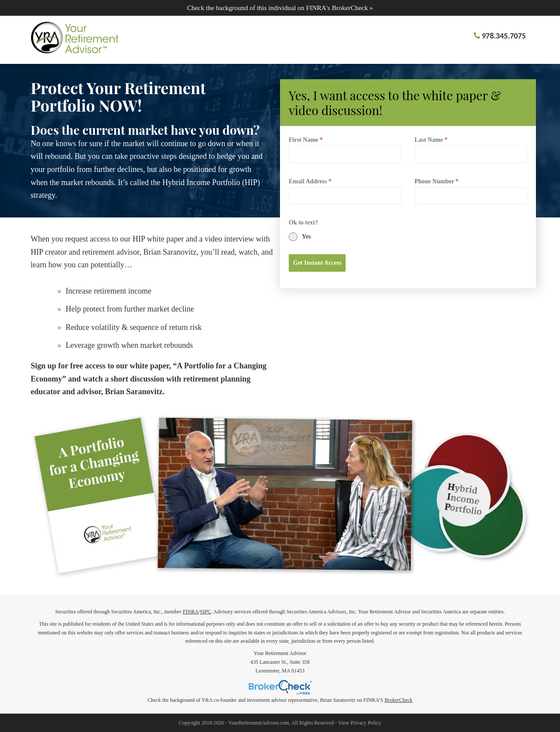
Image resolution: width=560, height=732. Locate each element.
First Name (306, 140)
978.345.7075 (504, 36)
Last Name (431, 140)
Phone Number (437, 181)
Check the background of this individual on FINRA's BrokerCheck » (280, 8)
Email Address (310, 181)
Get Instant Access (317, 263)
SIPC (205, 612)
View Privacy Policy (360, 723)
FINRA (191, 612)
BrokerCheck (399, 700)
